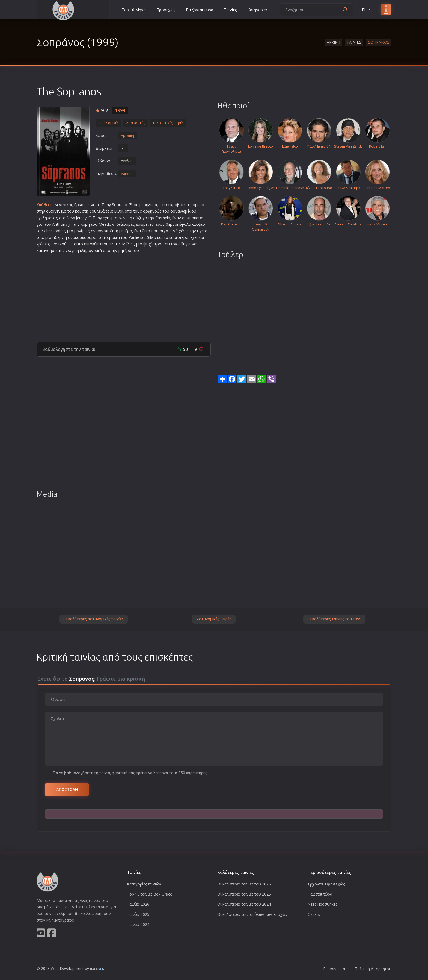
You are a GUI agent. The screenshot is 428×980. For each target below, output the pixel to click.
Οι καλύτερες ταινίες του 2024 (244, 904)
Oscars (314, 914)
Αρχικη (333, 42)
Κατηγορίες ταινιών (144, 884)
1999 (120, 110)
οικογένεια (56, 211)
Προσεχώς (166, 10)
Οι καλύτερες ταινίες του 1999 (334, 619)
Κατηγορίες (258, 10)
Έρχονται (326, 884)
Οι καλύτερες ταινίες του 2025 (244, 894)
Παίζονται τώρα (200, 10)
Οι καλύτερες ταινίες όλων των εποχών (252, 914)
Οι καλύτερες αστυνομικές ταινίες (93, 619)
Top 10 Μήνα (134, 10)
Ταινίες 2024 (138, 924)
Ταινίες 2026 (138, 904)
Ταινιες (354, 42)
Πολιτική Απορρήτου (373, 969)
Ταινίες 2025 (138, 914)
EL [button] (366, 10)
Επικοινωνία (334, 969)
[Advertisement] (124, 295)
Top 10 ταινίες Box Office (150, 894)
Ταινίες (230, 10)
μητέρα (126, 231)
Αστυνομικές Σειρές (214, 619)
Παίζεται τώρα (320, 894)
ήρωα (79, 205)
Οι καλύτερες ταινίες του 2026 (244, 884)
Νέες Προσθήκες (322, 904)
